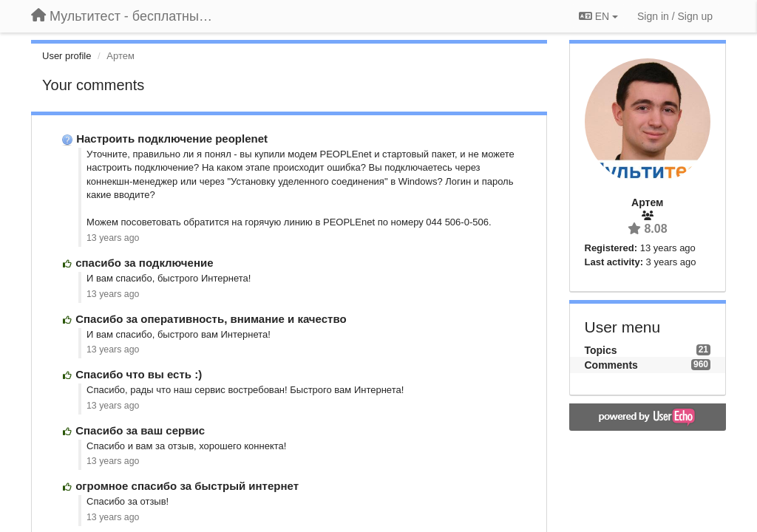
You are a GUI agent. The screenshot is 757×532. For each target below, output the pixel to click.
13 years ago (113, 238)
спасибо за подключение (144, 263)
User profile (67, 56)
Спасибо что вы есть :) (139, 374)
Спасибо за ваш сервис (140, 430)
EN (598, 16)
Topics (601, 350)
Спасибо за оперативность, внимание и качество (211, 319)
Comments (611, 365)
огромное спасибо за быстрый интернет (187, 486)
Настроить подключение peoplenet (172, 139)
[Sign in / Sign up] (675, 16)
